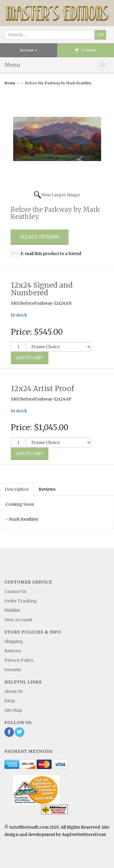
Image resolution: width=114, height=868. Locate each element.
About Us (13, 691)
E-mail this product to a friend (51, 254)
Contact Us (15, 591)
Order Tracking (21, 601)
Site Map (13, 710)
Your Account (18, 620)
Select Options (40, 237)
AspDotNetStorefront (84, 835)
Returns (13, 651)
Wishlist (12, 610)
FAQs (10, 701)
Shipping (14, 641)
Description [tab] (17, 489)
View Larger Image (61, 195)
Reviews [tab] (47, 489)
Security (13, 670)
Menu (12, 65)
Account (28, 50)
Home (10, 83)
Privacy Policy (19, 660)
